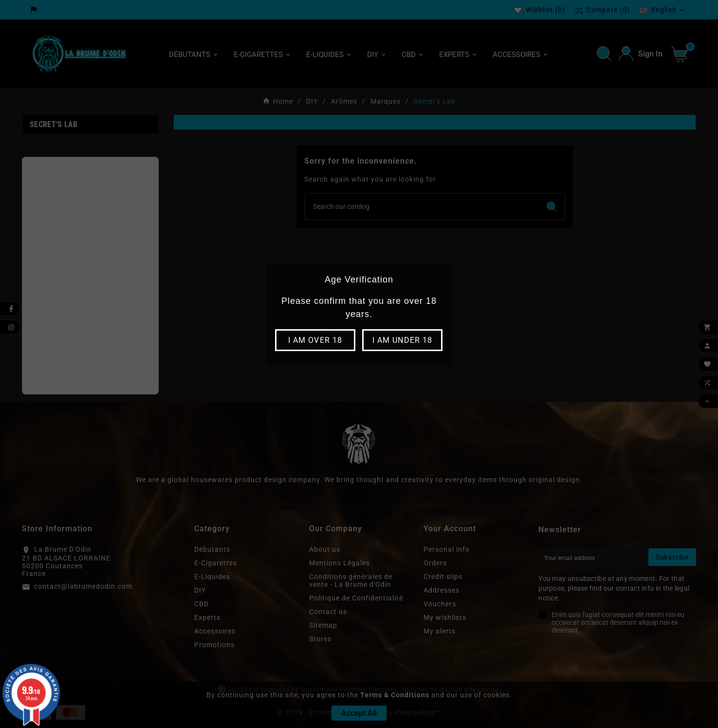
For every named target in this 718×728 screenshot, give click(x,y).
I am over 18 (315, 340)
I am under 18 (402, 340)
